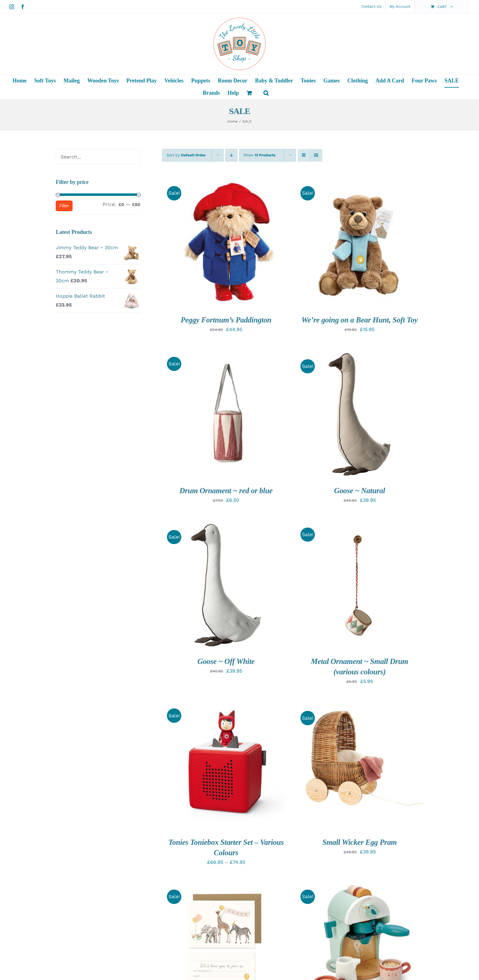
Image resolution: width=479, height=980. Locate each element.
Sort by (186, 155)
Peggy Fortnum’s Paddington (226, 320)
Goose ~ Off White (226, 661)
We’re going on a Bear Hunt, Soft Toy (360, 320)
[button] (266, 93)
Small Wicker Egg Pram (359, 842)
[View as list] (316, 155)
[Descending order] (231, 155)
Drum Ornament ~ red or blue (226, 491)
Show (259, 155)
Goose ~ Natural (360, 491)
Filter (64, 206)
